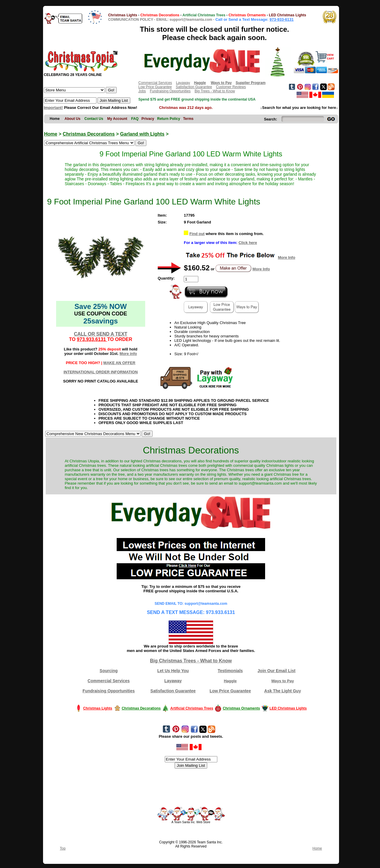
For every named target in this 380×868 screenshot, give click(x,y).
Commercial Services (155, 83)
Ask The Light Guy (283, 691)
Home (51, 134)
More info (128, 354)
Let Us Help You (173, 671)
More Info (287, 257)
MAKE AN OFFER (119, 363)
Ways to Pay (283, 681)
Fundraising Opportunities (170, 91)
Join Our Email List (277, 671)
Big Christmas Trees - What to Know (191, 661)
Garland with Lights (142, 134)
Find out (197, 234)
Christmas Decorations (89, 134)
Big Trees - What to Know (215, 91)
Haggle (230, 681)
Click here (248, 243)
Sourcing (109, 671)
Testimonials (230, 671)
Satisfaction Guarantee (194, 87)
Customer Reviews (231, 87)
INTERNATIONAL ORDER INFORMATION (101, 372)
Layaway (183, 83)
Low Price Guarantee (155, 87)
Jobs (142, 91)
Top (63, 848)
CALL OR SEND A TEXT (101, 334)
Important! (53, 108)
